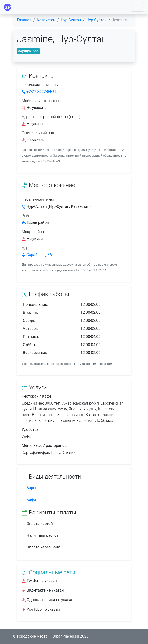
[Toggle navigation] (137, 7)
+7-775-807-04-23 (39, 92)
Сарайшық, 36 (39, 255)
